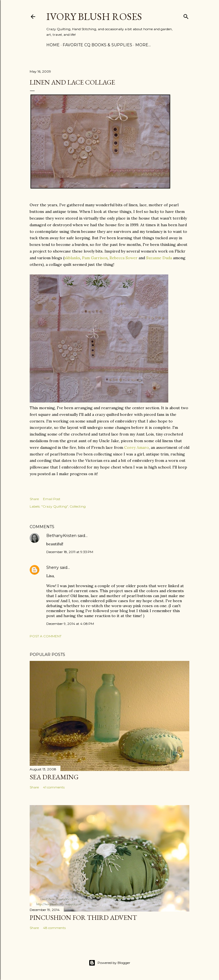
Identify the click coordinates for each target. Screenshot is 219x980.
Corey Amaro (137, 447)
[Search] (186, 15)
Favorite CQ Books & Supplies (97, 45)
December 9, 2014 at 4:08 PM (70, 624)
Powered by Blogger (109, 963)
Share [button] (34, 499)
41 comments (54, 787)
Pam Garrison (95, 258)
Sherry (53, 567)
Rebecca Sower (123, 258)
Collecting (78, 506)
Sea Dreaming (54, 777)
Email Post (52, 499)
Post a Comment (46, 636)
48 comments (54, 928)
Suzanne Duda (159, 258)
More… (143, 45)
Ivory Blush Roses (94, 16)
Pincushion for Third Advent (83, 917)
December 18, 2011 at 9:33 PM (70, 552)
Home (53, 45)
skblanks (72, 258)
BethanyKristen (61, 536)
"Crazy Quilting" (55, 506)
